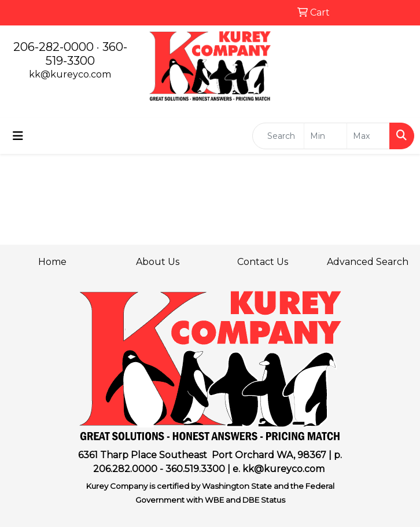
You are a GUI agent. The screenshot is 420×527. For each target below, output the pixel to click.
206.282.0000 (125, 469)
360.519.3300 (195, 469)
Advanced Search (368, 262)
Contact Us (263, 262)
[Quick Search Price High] (368, 136)
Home (52, 262)
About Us (158, 262)
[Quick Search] (278, 136)
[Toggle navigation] (18, 136)
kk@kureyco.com (70, 74)
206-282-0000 (54, 47)
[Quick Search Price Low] (325, 136)
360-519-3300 (86, 54)
